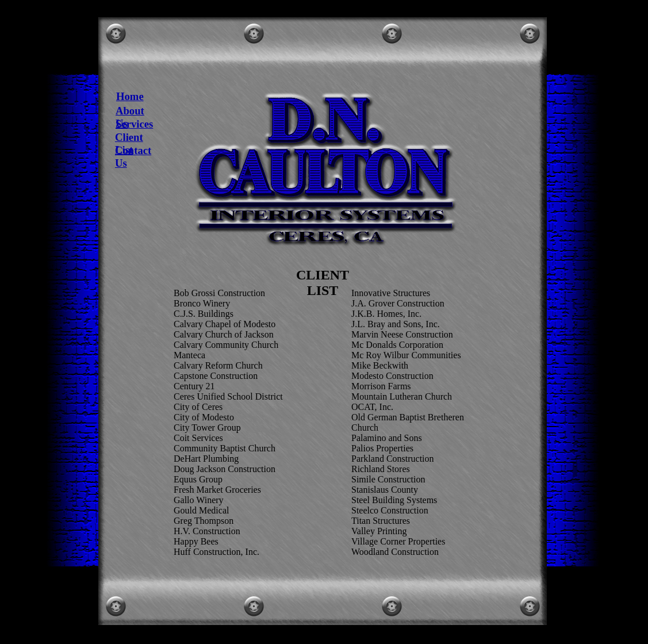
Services (134, 124)
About (130, 111)
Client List (129, 143)
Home (130, 96)
